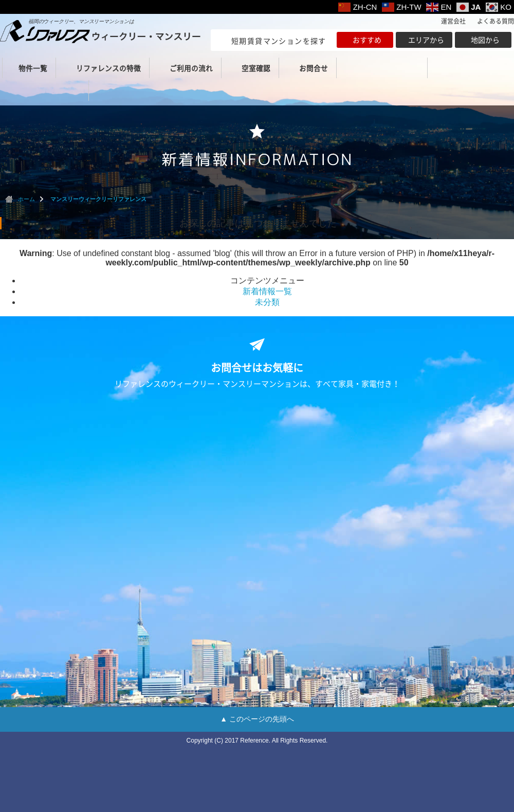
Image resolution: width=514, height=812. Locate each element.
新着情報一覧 (267, 291)
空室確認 (256, 68)
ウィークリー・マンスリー (100, 32)
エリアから (426, 40)
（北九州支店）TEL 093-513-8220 (45, 91)
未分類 (267, 302)
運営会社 (453, 21)
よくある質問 (495, 21)
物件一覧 (33, 68)
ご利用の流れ (191, 68)
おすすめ (367, 40)
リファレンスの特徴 (108, 68)
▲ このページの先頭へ (257, 719)
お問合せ (314, 68)
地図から (485, 40)
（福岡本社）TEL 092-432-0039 (384, 68)
